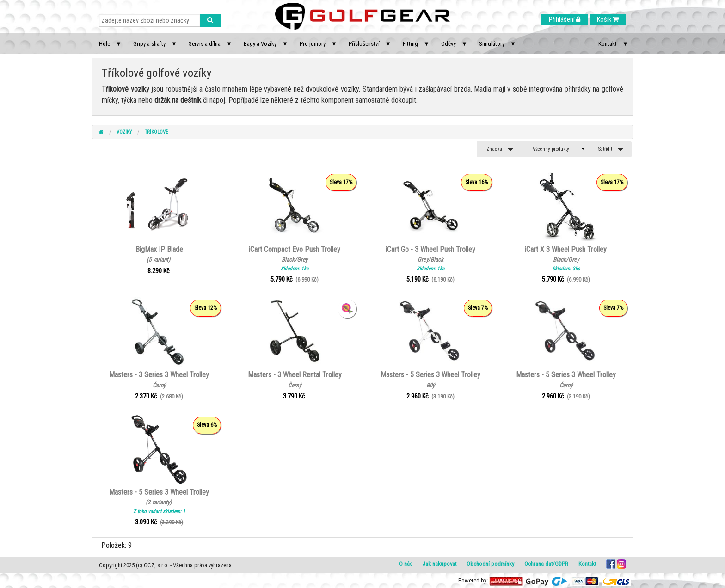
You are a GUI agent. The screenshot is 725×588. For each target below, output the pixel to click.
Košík (608, 20)
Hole (104, 44)
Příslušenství (364, 44)
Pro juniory (313, 44)
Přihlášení (565, 20)
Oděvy (449, 44)
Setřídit (605, 149)
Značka (494, 149)
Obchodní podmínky (490, 564)
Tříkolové (157, 132)
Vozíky (124, 132)
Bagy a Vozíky (260, 44)
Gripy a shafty (149, 44)
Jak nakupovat (439, 564)
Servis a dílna (205, 44)
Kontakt (608, 44)
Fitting (410, 44)
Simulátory (492, 44)
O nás (406, 564)
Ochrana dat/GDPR (546, 564)
